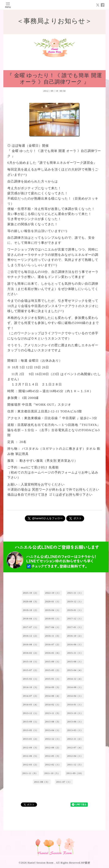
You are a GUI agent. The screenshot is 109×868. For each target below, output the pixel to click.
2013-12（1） (31, 713)
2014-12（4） (75, 679)
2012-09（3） (31, 747)
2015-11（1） (75, 653)
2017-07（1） (31, 627)
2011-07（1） (64, 782)
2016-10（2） (75, 636)
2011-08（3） (42, 782)
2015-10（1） (31, 661)
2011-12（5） (75, 765)
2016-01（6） (53, 653)
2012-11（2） (75, 739)
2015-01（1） (53, 679)
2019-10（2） (31, 610)
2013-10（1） (75, 713)
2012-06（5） (31, 756)
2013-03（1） (75, 730)
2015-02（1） (31, 679)
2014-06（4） (53, 696)
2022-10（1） (53, 593)
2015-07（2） (31, 670)
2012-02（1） (53, 765)
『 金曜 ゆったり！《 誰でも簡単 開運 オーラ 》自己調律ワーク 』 (54, 79)
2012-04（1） (75, 756)
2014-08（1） (75, 687)
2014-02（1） (53, 704)
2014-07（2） (31, 696)
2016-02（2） (31, 653)
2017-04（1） (53, 627)
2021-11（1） (75, 593)
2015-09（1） (53, 661)
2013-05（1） (31, 730)
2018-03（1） (53, 618)
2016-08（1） (31, 644)
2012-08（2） (53, 747)
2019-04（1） (53, 610)
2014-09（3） (53, 687)
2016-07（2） (53, 644)
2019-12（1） (75, 601)
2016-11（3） (53, 636)
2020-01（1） (53, 601)
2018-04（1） (31, 618)
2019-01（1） (75, 610)
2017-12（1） (75, 618)
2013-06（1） (75, 722)
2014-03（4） (31, 704)
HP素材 (86, 863)
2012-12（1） (53, 739)
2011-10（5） (52, 773)
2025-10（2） (31, 593)
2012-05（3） (53, 756)
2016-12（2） (31, 636)
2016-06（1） (75, 644)
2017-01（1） (75, 627)
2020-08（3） (31, 601)
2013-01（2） (31, 739)
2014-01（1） (75, 704)
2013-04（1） (53, 730)
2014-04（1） (75, 696)
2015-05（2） (53, 670)
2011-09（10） (75, 773)
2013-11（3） (53, 713)
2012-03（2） (31, 765)
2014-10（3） (31, 687)
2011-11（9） (30, 773)
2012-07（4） (75, 747)
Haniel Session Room (41, 863)
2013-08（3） (53, 722)
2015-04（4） (75, 670)
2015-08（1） (75, 661)
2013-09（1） (31, 722)
